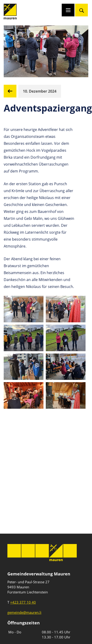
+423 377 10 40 (23, 602)
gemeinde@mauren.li (24, 612)
